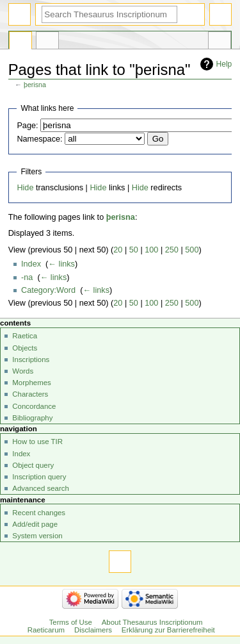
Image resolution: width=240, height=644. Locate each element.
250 (172, 250)
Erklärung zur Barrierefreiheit (168, 630)
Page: (27, 126)
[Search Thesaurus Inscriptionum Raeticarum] (109, 14)
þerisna (35, 85)
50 (134, 250)
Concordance (34, 406)
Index (31, 264)
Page (20, 42)
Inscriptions (31, 359)
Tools (220, 42)
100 (151, 250)
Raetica (25, 336)
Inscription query (39, 477)
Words (23, 371)
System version (37, 536)
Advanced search (41, 488)
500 (192, 250)
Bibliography (32, 418)
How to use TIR (37, 442)
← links (61, 264)
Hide (25, 188)
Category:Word (48, 290)
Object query (33, 465)
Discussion (47, 42)
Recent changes (39, 513)
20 (118, 250)
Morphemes (31, 383)
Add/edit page (35, 524)
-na (27, 277)
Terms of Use (71, 622)
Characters (30, 394)
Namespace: (39, 139)
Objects (25, 348)
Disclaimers (93, 630)
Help (224, 64)
